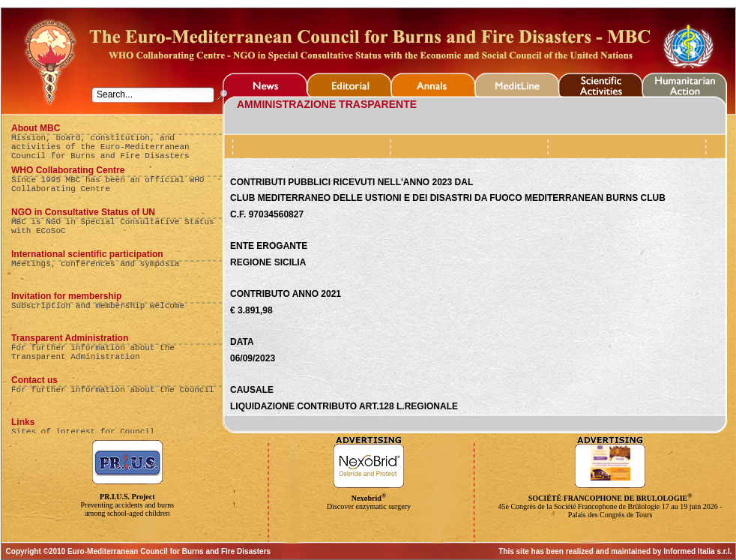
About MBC (36, 128)
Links (23, 422)
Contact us (34, 380)
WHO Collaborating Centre (68, 170)
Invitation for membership (66, 296)
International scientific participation (87, 254)
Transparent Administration (70, 338)
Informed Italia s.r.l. (697, 551)
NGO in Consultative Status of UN (83, 212)
